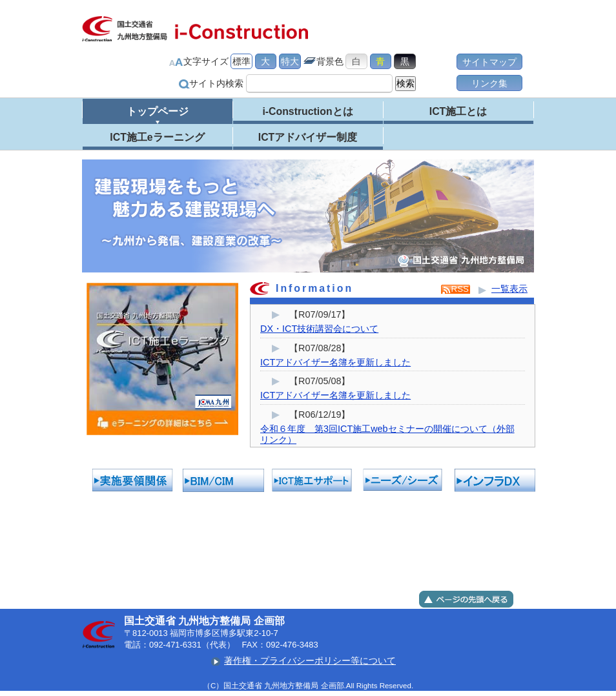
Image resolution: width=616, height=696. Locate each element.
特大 (290, 61)
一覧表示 (509, 289)
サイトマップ (489, 62)
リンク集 (489, 83)
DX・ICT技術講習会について (319, 329)
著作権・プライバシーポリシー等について (310, 660)
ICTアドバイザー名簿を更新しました (335, 362)
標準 (241, 61)
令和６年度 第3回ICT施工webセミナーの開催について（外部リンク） (387, 434)
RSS (460, 289)
